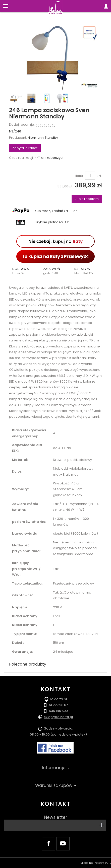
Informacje (56, 768)
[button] (24, 271)
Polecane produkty (28, 664)
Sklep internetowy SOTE (96, 863)
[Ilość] (90, 176)
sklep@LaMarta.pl (58, 717)
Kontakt (55, 804)
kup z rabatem (87, 199)
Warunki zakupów (56, 785)
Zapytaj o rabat (25, 148)
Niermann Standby (43, 138)
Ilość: (79, 176)
